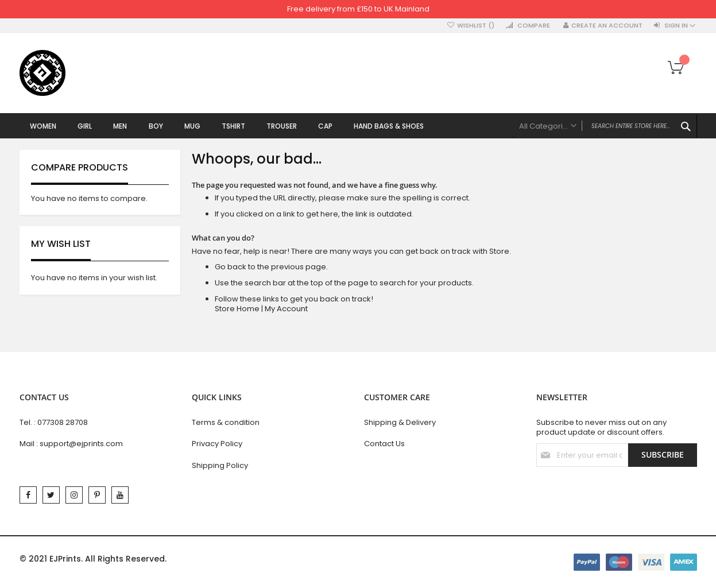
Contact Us (384, 444)
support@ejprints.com (81, 444)
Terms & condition (226, 422)
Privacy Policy (217, 444)
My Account (286, 309)
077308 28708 (63, 422)
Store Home (237, 309)
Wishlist (476, 26)
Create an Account (607, 26)
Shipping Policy (220, 465)
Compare (534, 26)
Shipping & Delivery (400, 422)
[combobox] (605, 126)
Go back (231, 268)
